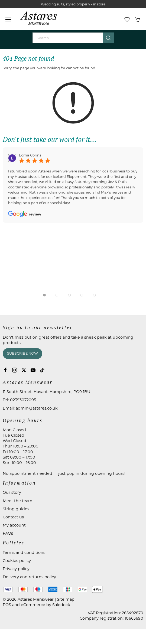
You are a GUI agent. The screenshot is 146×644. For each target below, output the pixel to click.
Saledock (61, 605)
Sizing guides (16, 509)
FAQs (8, 533)
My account (14, 525)
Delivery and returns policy (29, 577)
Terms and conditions (24, 553)
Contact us (13, 517)
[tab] (44, 295)
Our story (12, 492)
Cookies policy (17, 561)
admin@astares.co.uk (37, 408)
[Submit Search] (108, 38)
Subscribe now (22, 353)
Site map (66, 599)
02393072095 (23, 400)
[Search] (73, 38)
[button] (8, 19)
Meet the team (17, 501)
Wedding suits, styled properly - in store (73, 4)
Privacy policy (16, 569)
